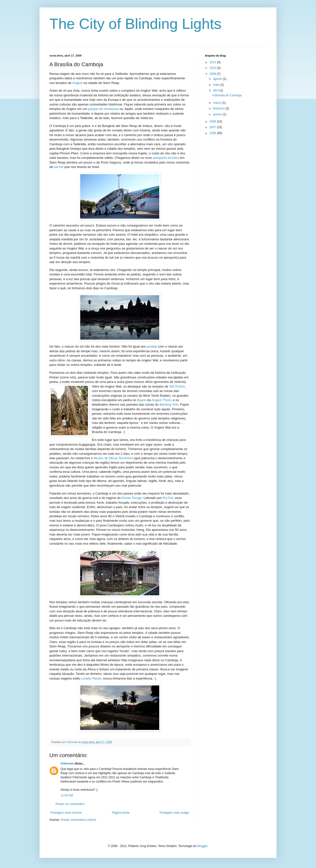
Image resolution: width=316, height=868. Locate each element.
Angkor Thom (161, 400)
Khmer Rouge (132, 498)
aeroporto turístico (166, 158)
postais (152, 346)
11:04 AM (67, 795)
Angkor (77, 83)
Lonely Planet (91, 678)
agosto (218, 79)
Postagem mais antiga (174, 813)
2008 (213, 122)
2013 (213, 62)
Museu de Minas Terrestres (113, 458)
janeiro (218, 114)
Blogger (202, 846)
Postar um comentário (70, 804)
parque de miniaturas (103, 109)
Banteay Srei (169, 404)
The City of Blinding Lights (135, 24)
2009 (213, 74)
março (218, 103)
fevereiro (219, 108)
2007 (213, 127)
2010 (213, 68)
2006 (213, 133)
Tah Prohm (177, 386)
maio (217, 85)
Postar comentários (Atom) (79, 820)
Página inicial (121, 813)
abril (216, 90)
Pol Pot (168, 498)
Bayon (142, 400)
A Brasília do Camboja (227, 95)
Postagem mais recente (66, 813)
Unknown (67, 764)
